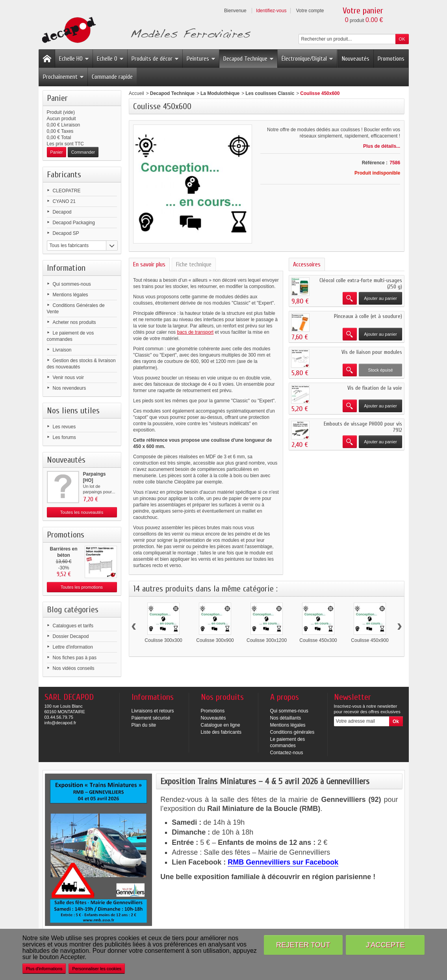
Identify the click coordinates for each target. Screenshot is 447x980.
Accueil (136, 93)
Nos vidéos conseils (74, 668)
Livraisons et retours (153, 711)
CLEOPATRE (67, 191)
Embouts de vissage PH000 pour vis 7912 (363, 427)
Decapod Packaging (74, 223)
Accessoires (307, 264)
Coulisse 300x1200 (267, 640)
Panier (57, 98)
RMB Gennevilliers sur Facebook (283, 862)
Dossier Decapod (71, 636)
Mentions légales (70, 295)
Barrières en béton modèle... (63, 555)
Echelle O (110, 59)
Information (66, 268)
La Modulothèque (220, 93)
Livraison (62, 350)
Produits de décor (155, 59)
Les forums (64, 437)
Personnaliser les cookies (97, 969)
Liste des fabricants (221, 732)
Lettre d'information (73, 647)
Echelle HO (74, 59)
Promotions (391, 59)
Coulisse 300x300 (163, 640)
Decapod (62, 212)
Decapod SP (66, 233)
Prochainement (64, 77)
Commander (83, 152)
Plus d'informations (44, 969)
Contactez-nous (287, 753)
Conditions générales (292, 732)
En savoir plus (149, 264)
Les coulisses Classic (270, 93)
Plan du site (144, 725)
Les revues (64, 427)
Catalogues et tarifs (73, 626)
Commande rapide (112, 77)
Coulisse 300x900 (215, 640)
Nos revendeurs (70, 388)
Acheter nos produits (74, 322)
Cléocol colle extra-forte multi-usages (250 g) (361, 284)
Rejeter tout (303, 945)
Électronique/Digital (308, 59)
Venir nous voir (68, 377)
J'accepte (385, 945)
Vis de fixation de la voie (375, 388)
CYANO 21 (64, 201)
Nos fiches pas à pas (75, 658)
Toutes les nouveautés (82, 512)
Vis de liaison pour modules (372, 352)
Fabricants (64, 175)
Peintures (201, 59)
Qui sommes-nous (72, 284)
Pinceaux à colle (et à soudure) (368, 316)
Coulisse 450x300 (318, 640)
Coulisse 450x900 (370, 640)
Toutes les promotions (82, 587)
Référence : (375, 163)
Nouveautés (356, 59)
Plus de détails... (382, 146)
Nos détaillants (286, 718)
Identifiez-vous (271, 11)
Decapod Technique (249, 59)
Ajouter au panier (380, 298)
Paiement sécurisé (151, 718)
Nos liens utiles (73, 411)
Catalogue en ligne (221, 725)
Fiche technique (194, 264)
